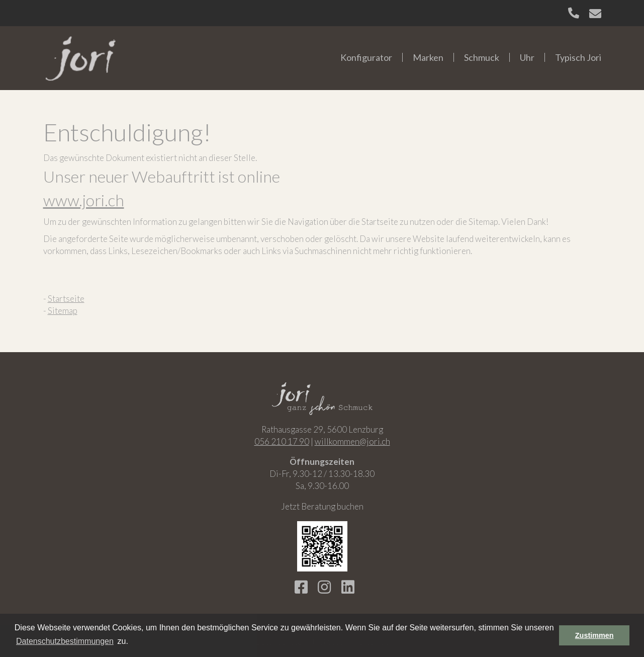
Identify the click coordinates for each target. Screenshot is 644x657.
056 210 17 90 (282, 441)
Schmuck (482, 57)
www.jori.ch (84, 200)
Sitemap (63, 311)
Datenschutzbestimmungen (65, 641)
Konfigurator (366, 57)
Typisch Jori (578, 57)
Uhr (527, 57)
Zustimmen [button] (594, 635)
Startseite (66, 299)
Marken (428, 57)
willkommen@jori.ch (352, 441)
